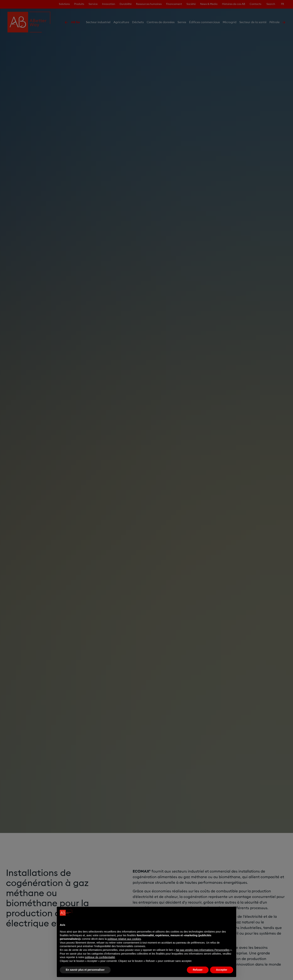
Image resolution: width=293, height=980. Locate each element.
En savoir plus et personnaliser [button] (85, 970)
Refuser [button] (198, 970)
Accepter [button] (222, 970)
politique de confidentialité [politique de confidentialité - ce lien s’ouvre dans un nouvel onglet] (100, 957)
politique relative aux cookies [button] (124, 939)
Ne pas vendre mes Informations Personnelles (203, 950)
